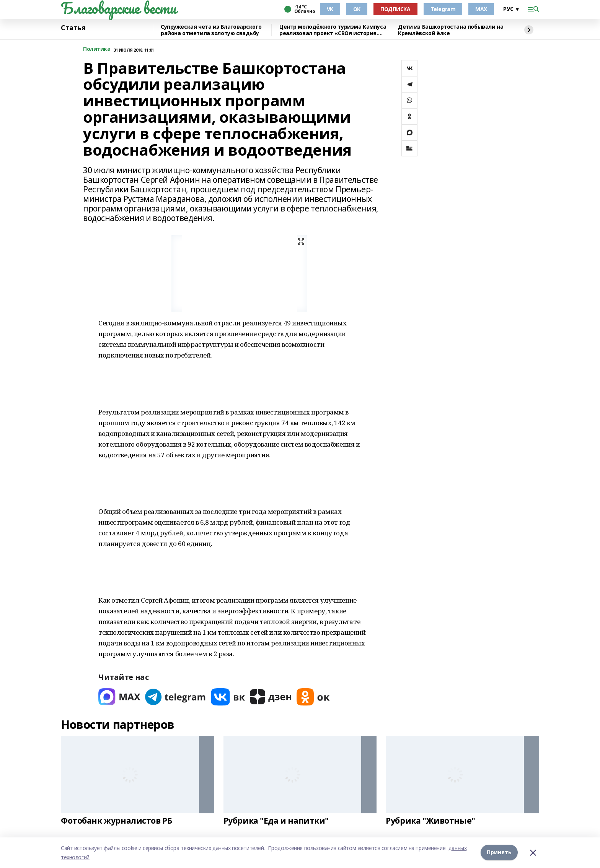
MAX (481, 9)
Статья (73, 28)
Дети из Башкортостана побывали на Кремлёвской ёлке (451, 30)
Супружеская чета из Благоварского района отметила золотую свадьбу (211, 30)
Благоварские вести (118, 8)
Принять (499, 853)
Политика (97, 49)
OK (357, 9)
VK (330, 9)
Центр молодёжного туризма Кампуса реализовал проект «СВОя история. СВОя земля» (333, 30)
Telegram (443, 9)
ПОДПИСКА (395, 9)
